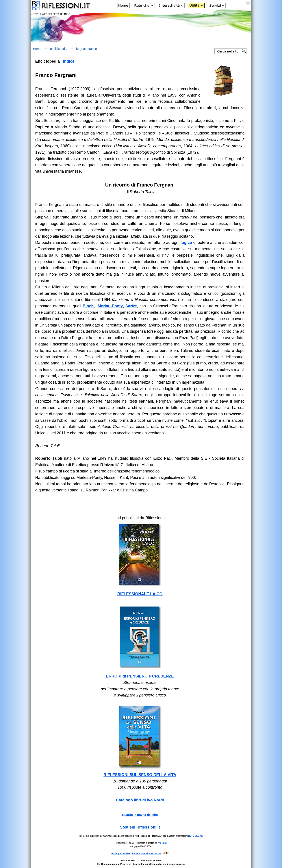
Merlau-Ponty (110, 306)
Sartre (131, 306)
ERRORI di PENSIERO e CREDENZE (140, 676)
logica (186, 243)
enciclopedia (59, 49)
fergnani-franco (86, 49)
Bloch (88, 306)
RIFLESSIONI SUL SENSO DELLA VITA (140, 775)
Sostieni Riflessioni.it (140, 827)
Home (37, 49)
